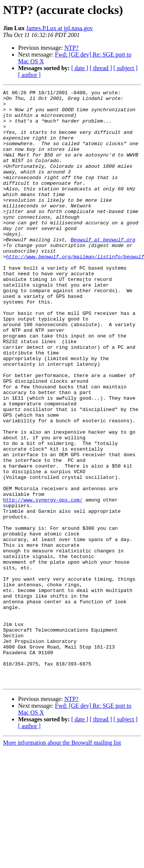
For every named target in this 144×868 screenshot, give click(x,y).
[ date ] (80, 68)
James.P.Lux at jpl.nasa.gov (59, 28)
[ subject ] (126, 68)
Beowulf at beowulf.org (103, 270)
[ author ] (29, 75)
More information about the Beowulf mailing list (62, 861)
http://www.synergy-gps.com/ (43, 582)
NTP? (71, 48)
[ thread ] (101, 68)
